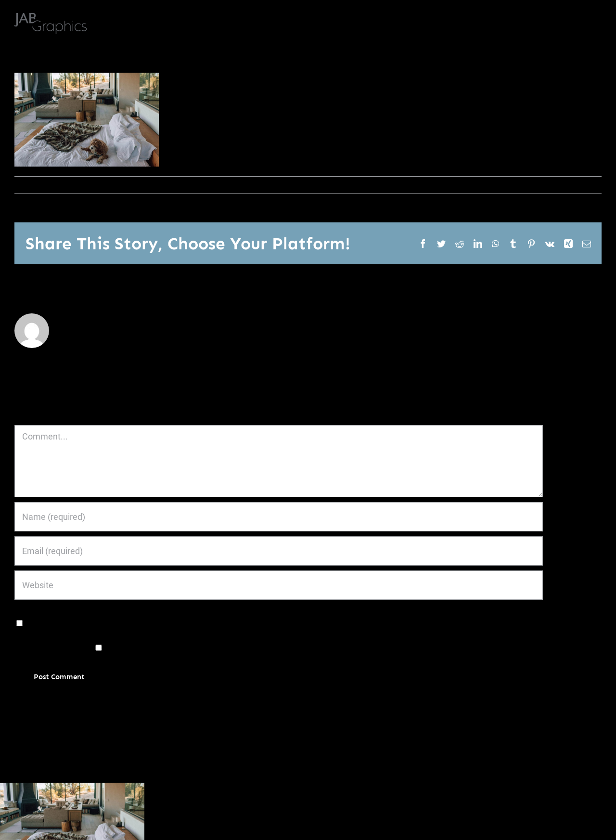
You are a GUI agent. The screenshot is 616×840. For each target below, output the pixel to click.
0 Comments (119, 185)
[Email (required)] (279, 551)
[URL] (279, 585)
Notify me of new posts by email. (247, 647)
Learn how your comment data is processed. (251, 706)
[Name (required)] (279, 517)
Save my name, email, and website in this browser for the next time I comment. (175, 622)
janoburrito (37, 185)
